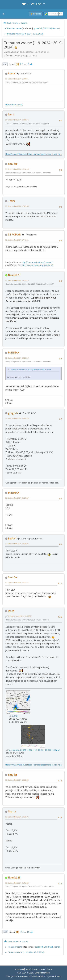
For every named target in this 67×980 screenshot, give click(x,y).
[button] (4, 14)
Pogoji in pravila (39, 969)
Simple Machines (42, 973)
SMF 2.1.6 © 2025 (25, 973)
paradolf (38, 28)
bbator (12, 811)
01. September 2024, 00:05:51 (17, 79)
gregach (13, 413)
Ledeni (12, 538)
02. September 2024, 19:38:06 (17, 817)
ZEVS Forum (33, 4)
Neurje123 (14, 275)
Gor (5, 932)
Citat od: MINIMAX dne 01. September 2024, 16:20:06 (30, 369)
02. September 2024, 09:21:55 (17, 583)
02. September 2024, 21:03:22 (17, 883)
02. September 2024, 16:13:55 (17, 780)
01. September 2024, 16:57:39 (17, 169)
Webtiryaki (19, 969)
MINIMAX (14, 352)
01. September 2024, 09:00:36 (17, 120)
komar (56, 28)
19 (28, 64)
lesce (11, 114)
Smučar (13, 164)
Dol (5, 64)
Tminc (12, 201)
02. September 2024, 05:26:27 (17, 498)
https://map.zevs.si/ (14, 105)
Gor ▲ (49, 969)
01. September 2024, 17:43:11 (17, 240)
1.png (13, 716)
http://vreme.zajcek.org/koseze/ (37, 262)
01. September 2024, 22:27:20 (17, 358)
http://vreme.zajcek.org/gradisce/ (37, 265)
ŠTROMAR (48, 28)
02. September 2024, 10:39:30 (19, 616)
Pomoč (28, 969)
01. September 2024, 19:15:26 (17, 280)
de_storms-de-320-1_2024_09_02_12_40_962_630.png (33, 750)
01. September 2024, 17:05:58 (17, 206)
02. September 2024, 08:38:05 (17, 544)
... (25, 64)
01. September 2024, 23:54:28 (17, 418)
